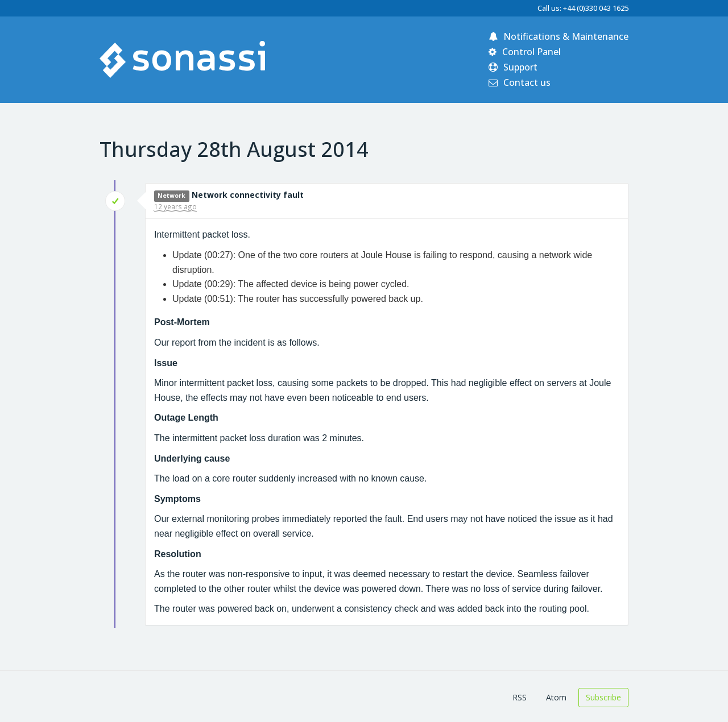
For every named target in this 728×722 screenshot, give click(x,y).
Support (513, 67)
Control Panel (525, 52)
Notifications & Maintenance (559, 36)
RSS (520, 697)
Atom (556, 697)
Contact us (520, 82)
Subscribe (603, 697)
